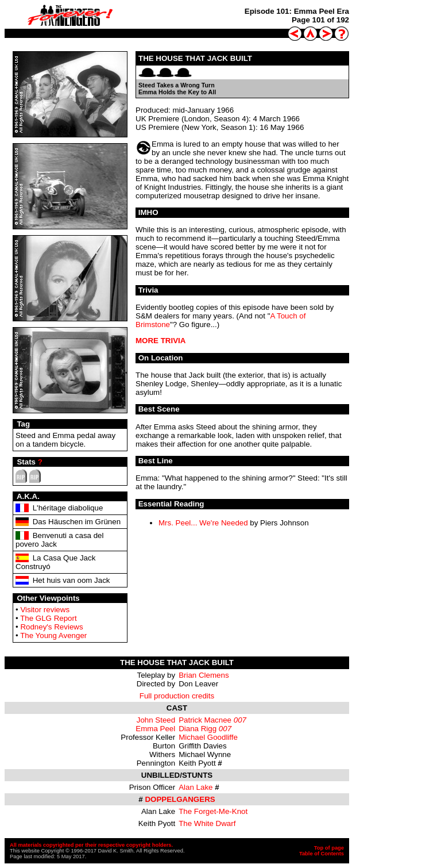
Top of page (329, 848)
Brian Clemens (204, 675)
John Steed (156, 720)
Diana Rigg (198, 729)
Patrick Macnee (205, 720)
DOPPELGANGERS (180, 799)
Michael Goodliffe (208, 737)
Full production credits (177, 696)
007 (240, 720)
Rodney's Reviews (51, 627)
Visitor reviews (45, 610)
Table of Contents (322, 854)
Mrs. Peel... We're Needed (203, 523)
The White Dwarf (207, 823)
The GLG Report (49, 618)
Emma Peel (155, 729)
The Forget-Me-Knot (213, 811)
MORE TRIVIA (160, 341)
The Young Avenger (53, 635)
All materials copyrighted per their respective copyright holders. (91, 845)
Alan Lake (196, 787)
